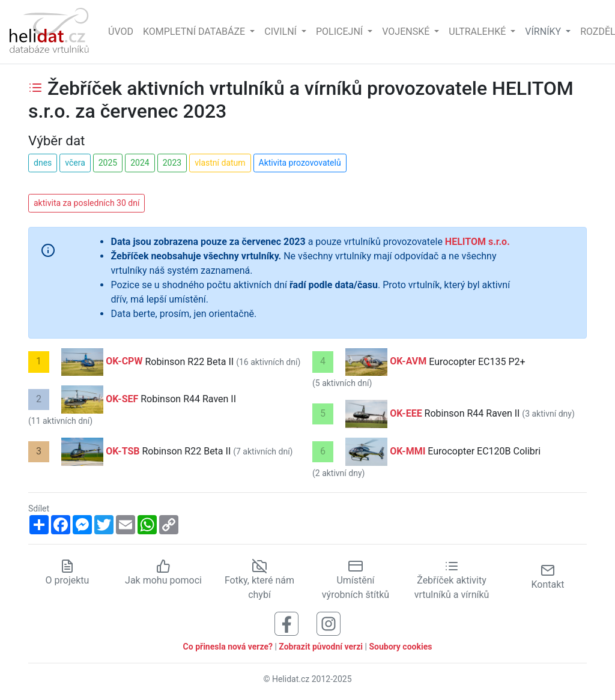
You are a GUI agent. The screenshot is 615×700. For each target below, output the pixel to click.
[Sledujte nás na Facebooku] (286, 623)
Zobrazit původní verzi (321, 647)
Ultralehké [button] (478, 32)
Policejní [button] (341, 32)
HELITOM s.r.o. (477, 242)
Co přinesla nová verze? (228, 647)
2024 (140, 163)
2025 (108, 163)
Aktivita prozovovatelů (300, 163)
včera (75, 163)
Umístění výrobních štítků (356, 581)
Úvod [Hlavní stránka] (121, 32)
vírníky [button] (544, 32)
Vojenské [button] (407, 32)
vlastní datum (220, 163)
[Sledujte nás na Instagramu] (329, 623)
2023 (172, 163)
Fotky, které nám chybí (259, 581)
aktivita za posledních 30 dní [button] (86, 203)
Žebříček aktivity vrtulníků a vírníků (452, 581)
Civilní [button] (282, 32)
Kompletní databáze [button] (195, 32)
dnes (43, 163)
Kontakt (547, 577)
